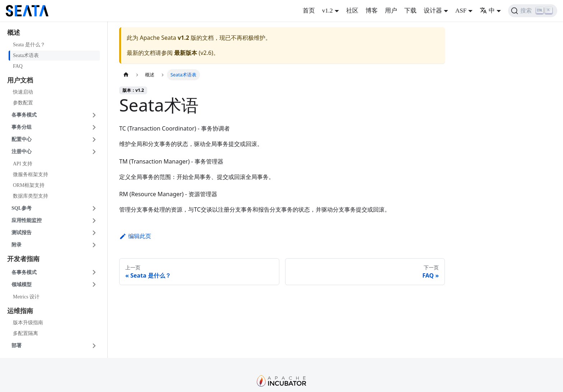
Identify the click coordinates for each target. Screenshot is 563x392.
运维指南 (20, 311)
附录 (17, 245)
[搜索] (533, 11)
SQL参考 (22, 208)
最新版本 (186, 53)
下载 (410, 11)
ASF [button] (461, 11)
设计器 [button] (433, 11)
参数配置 (23, 103)
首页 (309, 11)
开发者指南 (23, 259)
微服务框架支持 (31, 174)
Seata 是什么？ (29, 45)
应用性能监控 (27, 220)
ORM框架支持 (29, 185)
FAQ (18, 66)
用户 (391, 11)
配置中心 (22, 139)
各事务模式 (24, 115)
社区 (352, 11)
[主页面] (126, 75)
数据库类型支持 (31, 196)
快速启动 (23, 92)
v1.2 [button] (327, 11)
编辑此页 (135, 236)
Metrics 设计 (26, 297)
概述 (14, 33)
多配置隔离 (25, 333)
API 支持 (23, 164)
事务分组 (22, 127)
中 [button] (487, 11)
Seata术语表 (26, 55)
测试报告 (22, 233)
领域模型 (22, 285)
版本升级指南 (28, 323)
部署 (17, 346)
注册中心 (22, 152)
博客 (372, 11)
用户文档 (20, 80)
